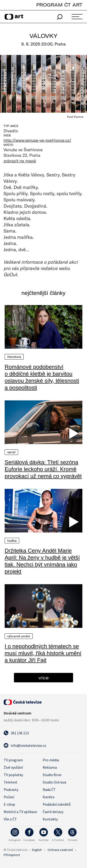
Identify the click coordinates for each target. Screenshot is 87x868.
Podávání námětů (57, 804)
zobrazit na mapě (20, 161)
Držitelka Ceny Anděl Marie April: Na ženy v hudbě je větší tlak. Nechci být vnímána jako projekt (42, 561)
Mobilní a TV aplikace (20, 812)
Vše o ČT (10, 819)
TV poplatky (13, 775)
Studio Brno (52, 775)
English (37, 850)
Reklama (50, 767)
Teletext (11, 782)
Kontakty (50, 819)
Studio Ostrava (54, 782)
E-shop (9, 804)
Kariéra (48, 797)
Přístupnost (12, 855)
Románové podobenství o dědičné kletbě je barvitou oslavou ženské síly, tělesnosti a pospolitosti (42, 377)
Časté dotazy (53, 812)
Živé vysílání (13, 767)
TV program (13, 760)
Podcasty (11, 789)
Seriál (11, 452)
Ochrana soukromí (60, 850)
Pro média (51, 760)
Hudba (12, 541)
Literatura (14, 357)
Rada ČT (49, 789)
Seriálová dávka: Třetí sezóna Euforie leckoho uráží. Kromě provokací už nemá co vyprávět (43, 469)
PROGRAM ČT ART (59, 5)
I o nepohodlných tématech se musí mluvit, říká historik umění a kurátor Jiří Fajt (43, 653)
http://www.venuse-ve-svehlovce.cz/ (37, 140)
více (44, 678)
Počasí (9, 797)
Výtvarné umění (19, 636)
